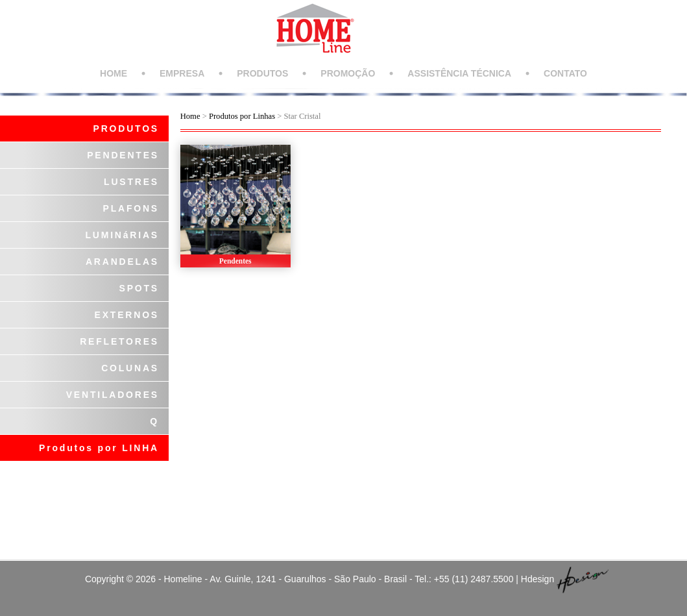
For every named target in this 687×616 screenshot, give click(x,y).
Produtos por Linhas (242, 116)
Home (190, 116)
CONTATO (565, 73)
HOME (114, 73)
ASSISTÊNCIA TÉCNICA (459, 73)
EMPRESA (182, 73)
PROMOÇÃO (348, 73)
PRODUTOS (262, 73)
